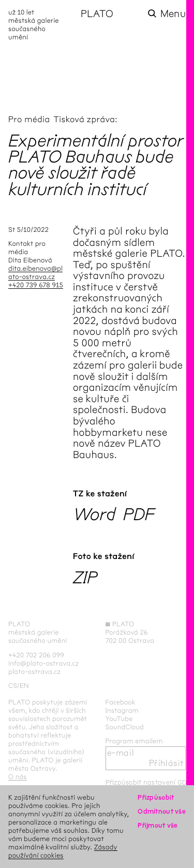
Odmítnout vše (162, 811)
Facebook (121, 702)
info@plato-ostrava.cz (43, 663)
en (24, 686)
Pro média (29, 120)
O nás (18, 777)
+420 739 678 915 (36, 285)
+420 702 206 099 (36, 655)
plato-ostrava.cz (34, 672)
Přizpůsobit (156, 797)
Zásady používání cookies (63, 851)
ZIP (85, 577)
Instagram (122, 710)
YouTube (119, 719)
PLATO (97, 14)
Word (94, 514)
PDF (139, 514)
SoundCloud (125, 727)
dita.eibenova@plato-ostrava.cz (35, 273)
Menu (173, 14)
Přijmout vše (158, 825)
